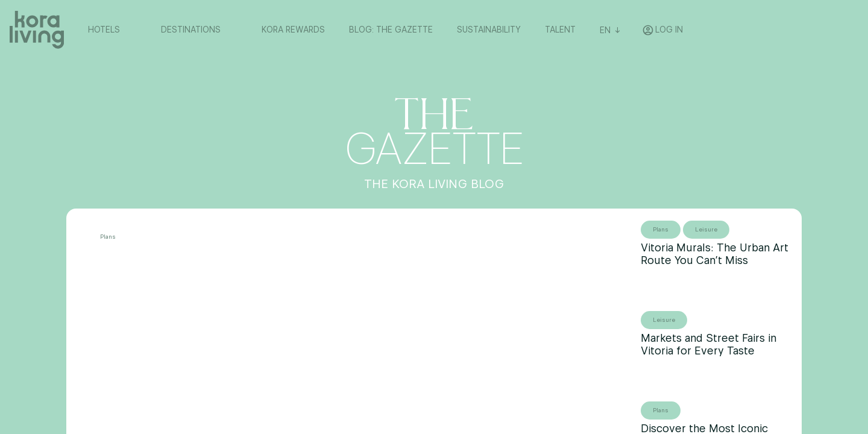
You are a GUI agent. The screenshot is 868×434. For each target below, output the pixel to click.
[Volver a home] (37, 30)
